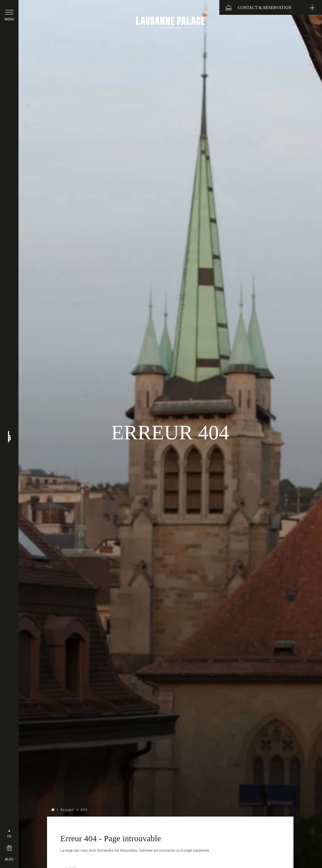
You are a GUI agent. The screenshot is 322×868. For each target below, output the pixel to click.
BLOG (9, 859)
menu (9, 19)
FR (9, 836)
